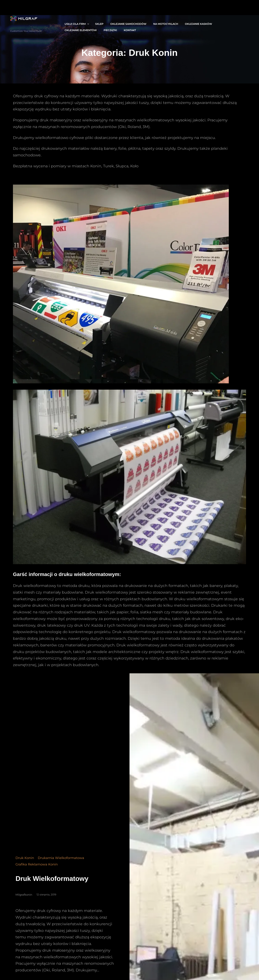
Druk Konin (25, 861)
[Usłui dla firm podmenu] (86, 23)
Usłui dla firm (73, 23)
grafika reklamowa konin (37, 868)
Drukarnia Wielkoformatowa (61, 861)
